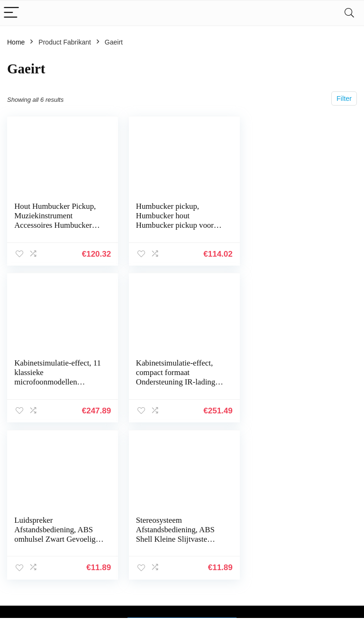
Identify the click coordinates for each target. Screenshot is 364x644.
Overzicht (261, 597)
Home (16, 42)
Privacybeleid (324, 544)
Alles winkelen (268, 557)
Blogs (256, 570)
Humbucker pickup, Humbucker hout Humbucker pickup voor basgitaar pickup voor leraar (173, 225)
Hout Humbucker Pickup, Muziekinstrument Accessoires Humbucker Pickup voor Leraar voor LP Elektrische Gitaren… (55, 225)
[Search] (349, 13)
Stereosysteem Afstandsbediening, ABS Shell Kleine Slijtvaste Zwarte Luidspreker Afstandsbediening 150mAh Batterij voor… (294, 387)
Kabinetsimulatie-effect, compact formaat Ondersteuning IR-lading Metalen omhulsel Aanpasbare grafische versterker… (54, 387)
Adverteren (264, 610)
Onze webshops (271, 583)
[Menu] (11, 13)
